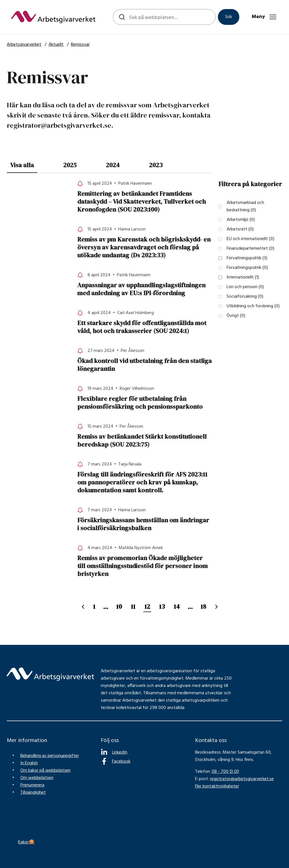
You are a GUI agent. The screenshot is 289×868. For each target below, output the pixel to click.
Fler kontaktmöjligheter (217, 786)
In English (29, 763)
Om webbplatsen (37, 778)
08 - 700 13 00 (225, 772)
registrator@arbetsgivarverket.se (242, 779)
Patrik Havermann (135, 184)
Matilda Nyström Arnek (141, 548)
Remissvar (80, 45)
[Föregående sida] (83, 607)
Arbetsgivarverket (24, 45)
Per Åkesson (133, 351)
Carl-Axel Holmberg (135, 313)
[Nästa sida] (216, 607)
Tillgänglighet (33, 793)
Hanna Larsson (132, 229)
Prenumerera (32, 785)
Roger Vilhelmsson (137, 389)
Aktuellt (56, 45)
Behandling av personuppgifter (50, 756)
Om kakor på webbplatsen (45, 771)
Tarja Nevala (130, 464)
